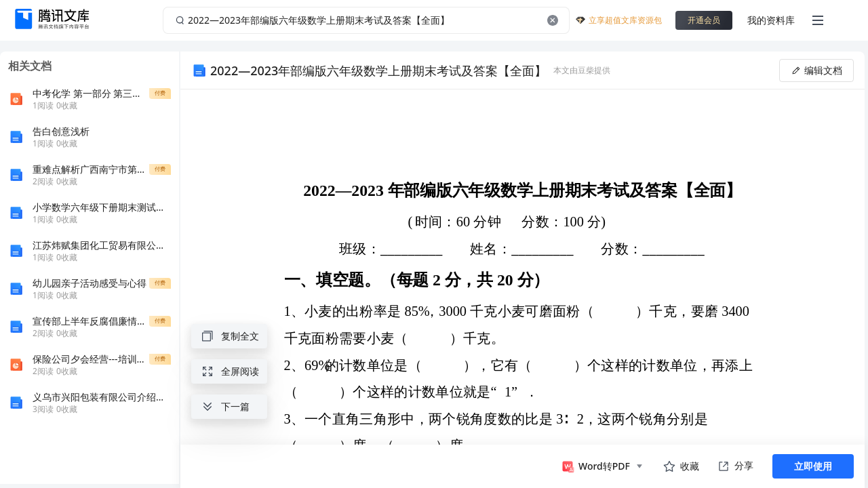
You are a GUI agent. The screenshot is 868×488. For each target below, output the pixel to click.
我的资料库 (771, 20)
